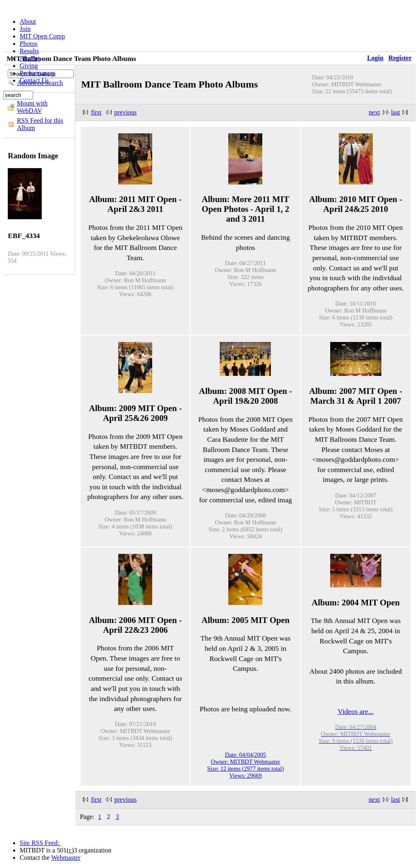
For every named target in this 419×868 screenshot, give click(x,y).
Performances (38, 73)
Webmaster (66, 858)
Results (29, 51)
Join (25, 29)
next (374, 112)
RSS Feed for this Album (40, 124)
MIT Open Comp (42, 36)
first (96, 112)
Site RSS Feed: (40, 843)
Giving (29, 66)
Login (375, 58)
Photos (29, 44)
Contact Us (34, 80)
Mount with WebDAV (32, 107)
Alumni (30, 58)
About (28, 21)
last (396, 112)
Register (400, 58)
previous (125, 112)
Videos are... (356, 711)
